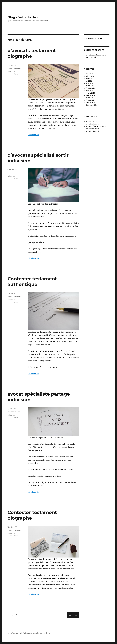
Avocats (35, 437)
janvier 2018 (90, 95)
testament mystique (40, 99)
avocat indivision (14, 173)
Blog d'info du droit (24, 17)
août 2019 (89, 74)
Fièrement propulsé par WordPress (38, 633)
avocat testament (14, 68)
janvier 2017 (90, 103)
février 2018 (90, 93)
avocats (48, 115)
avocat (62, 342)
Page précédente (70, 618)
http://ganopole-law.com (93, 38)
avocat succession (93, 129)
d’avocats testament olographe (32, 53)
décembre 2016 (92, 105)
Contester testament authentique (32, 282)
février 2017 (90, 100)
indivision (53, 204)
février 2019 (90, 88)
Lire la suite (33, 135)
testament (52, 103)
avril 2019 (89, 83)
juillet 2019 (90, 76)
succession (33, 463)
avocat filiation (91, 122)
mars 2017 (90, 98)
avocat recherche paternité (96, 126)
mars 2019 (90, 86)
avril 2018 (89, 91)
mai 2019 (89, 81)
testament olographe (40, 351)
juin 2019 (89, 79)
